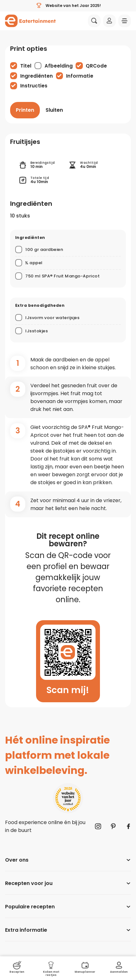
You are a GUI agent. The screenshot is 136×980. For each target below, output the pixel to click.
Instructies (34, 86)
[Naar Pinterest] (113, 826)
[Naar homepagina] (30, 21)
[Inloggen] (109, 21)
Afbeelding (59, 66)
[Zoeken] (94, 21)
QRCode (96, 66)
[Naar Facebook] (128, 826)
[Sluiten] (54, 110)
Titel (26, 66)
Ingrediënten (37, 76)
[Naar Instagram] (98, 826)
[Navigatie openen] (125, 21)
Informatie (80, 76)
